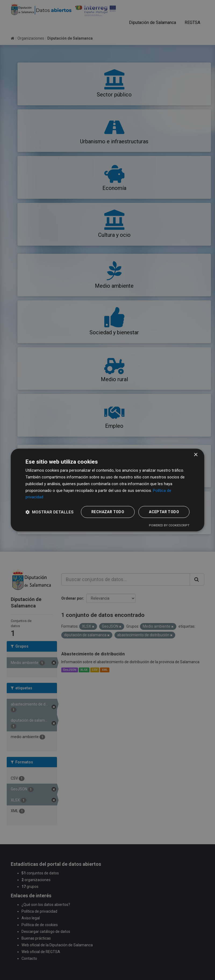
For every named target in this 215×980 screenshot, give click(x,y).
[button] (50, 512)
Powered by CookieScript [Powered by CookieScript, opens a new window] (169, 526)
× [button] (196, 455)
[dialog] (107, 490)
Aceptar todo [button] (164, 512)
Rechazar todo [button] (108, 512)
